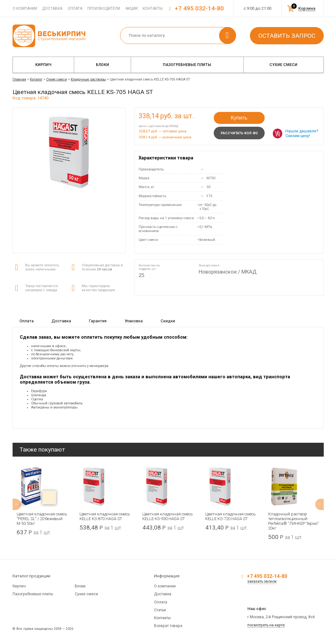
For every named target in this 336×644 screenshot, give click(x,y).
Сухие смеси (283, 65)
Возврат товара (168, 626)
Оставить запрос (287, 36)
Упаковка (134, 321)
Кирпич (43, 65)
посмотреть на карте (266, 625)
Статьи (160, 610)
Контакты (153, 8)
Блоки (102, 65)
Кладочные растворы (88, 79)
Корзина (307, 8)
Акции (132, 8)
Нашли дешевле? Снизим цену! (302, 133)
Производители (104, 8)
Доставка (52, 8)
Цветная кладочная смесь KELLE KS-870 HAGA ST (105, 516)
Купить (239, 118)
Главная (19, 79)
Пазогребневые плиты (187, 65)
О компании (25, 8)
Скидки (168, 321)
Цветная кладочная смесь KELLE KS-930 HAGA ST (168, 516)
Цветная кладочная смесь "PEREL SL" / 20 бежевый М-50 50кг (42, 519)
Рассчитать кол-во (239, 133)
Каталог (36, 79)
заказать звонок (262, 581)
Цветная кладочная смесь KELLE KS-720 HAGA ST (230, 516)
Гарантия (98, 321)
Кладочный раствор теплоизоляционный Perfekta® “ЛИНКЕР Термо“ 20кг (293, 521)
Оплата (75, 8)
